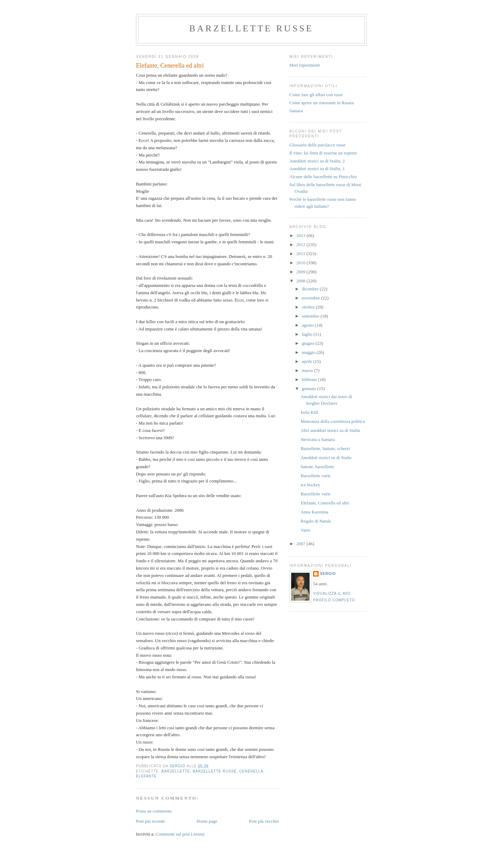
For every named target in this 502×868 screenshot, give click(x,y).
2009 (301, 272)
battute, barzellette (317, 467)
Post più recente (150, 821)
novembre (311, 298)
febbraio (310, 379)
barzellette (176, 771)
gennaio (310, 389)
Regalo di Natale (316, 521)
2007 (301, 544)
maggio (309, 352)
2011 (301, 254)
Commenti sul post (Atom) (180, 834)
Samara (296, 111)
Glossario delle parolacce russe (317, 145)
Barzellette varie (315, 476)
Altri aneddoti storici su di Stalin (330, 430)
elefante (146, 776)
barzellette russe (251, 28)
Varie (305, 530)
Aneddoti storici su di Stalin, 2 (317, 161)
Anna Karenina (314, 512)
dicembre (311, 289)
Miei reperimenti (305, 65)
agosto (308, 325)
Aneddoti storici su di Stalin (326, 458)
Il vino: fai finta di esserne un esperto (323, 153)
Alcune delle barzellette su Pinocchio (323, 177)
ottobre (309, 307)
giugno (309, 343)
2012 (301, 245)
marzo (308, 370)
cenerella (251, 771)
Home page (207, 821)
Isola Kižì (309, 412)
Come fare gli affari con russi (316, 95)
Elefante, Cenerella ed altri (325, 503)
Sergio (328, 574)
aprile (308, 361)
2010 (301, 263)
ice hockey (310, 485)
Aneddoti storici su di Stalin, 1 (317, 169)
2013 (301, 235)
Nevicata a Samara (317, 439)
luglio (308, 334)
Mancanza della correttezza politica (333, 421)
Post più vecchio (264, 821)
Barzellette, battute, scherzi (325, 448)
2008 (301, 281)
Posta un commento (154, 811)
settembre (311, 316)
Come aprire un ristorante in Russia (322, 103)
